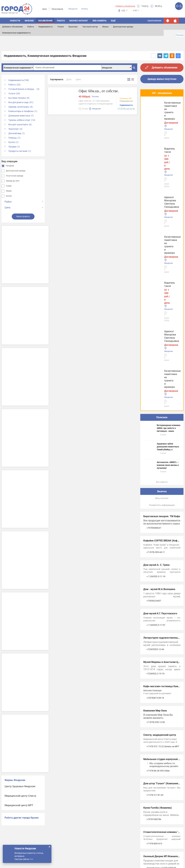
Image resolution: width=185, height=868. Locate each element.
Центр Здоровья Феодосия (20, 786)
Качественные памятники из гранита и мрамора (161, 160)
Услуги (61, 27)
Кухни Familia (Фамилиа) (158, 571)
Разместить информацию (162, 268)
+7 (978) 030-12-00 (156, 485)
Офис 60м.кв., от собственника (105, 91)
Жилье (105, 27)
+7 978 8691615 (154, 607)
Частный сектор (90, 27)
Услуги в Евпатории (155, 679)
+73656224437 (154, 364)
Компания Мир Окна (155, 474)
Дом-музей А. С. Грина (156, 328)
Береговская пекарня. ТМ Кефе (162, 280)
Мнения (29, 21)
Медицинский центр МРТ (19, 805)
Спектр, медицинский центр (160, 498)
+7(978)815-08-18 (155, 461)
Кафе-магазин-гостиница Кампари (163, 450)
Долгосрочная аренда (123, 27)
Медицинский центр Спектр (20, 796)
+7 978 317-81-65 (155, 558)
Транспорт (73, 27)
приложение (154, 21)
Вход (45, 9)
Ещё (113, 21)
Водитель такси (153, 107)
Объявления (45, 21)
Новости (15, 21)
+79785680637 (154, 291)
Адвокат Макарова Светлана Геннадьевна (161, 134)
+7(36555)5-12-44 (155, 413)
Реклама (180, 35)
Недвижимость (46, 27)
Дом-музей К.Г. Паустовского (160, 377)
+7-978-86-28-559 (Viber (158, 534)
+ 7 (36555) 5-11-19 (156, 340)
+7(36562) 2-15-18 (155, 437)
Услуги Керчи (151, 660)
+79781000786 (154, 583)
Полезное (162, 181)
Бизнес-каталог (79, 21)
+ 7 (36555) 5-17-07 (156, 388)
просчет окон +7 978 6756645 (161, 631)
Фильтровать (23, 216)
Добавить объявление (125, 6)
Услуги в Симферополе (156, 669)
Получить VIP (126, 99)
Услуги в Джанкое (154, 697)
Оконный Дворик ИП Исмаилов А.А (164, 620)
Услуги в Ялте (151, 688)
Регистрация (57, 9)
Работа (31, 27)
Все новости (162, 245)
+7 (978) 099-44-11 (156, 315)
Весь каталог (162, 261)
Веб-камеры (100, 21)
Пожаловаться (126, 101)
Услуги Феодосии (153, 650)
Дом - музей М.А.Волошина (159, 352)
